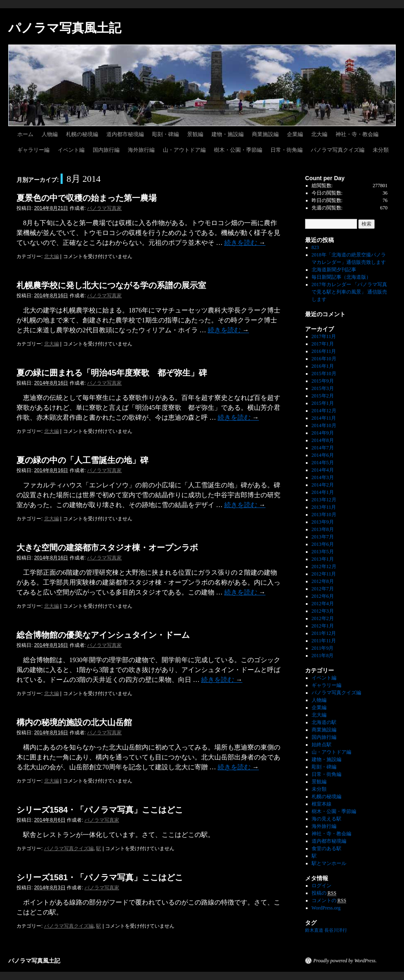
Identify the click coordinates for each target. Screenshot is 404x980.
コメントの (329, 901)
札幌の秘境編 (82, 134)
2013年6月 (323, 544)
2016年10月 (324, 359)
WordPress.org (326, 908)
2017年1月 (323, 344)
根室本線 (322, 804)
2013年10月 (324, 515)
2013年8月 (323, 529)
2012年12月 (324, 566)
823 (315, 247)
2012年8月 (323, 581)
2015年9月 (323, 381)
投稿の (324, 893)
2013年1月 (323, 559)
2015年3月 (323, 388)
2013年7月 (323, 537)
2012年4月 (323, 604)
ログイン (322, 886)
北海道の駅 (324, 722)
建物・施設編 (228, 134)
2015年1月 (323, 403)
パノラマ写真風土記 (65, 28)
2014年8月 (323, 440)
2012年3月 (323, 611)
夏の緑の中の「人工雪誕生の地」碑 (82, 460)
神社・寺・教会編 (357, 134)
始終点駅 (322, 745)
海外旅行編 (141, 150)
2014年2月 (323, 485)
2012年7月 (323, 589)
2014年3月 (323, 477)
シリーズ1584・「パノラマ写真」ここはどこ (100, 810)
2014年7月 (323, 448)
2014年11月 (324, 418)
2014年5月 (323, 463)
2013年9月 (323, 522)
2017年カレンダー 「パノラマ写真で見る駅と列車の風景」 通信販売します (349, 292)
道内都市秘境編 (125, 134)
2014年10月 (324, 425)
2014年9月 (323, 433)
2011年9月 (323, 648)
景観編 (195, 134)
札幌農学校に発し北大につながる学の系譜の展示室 (111, 285)
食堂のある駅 (326, 848)
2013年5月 (323, 552)
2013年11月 (324, 507)
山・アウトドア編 (184, 150)
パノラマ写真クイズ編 (338, 150)
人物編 (50, 134)
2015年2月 (323, 396)
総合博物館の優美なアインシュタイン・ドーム (103, 635)
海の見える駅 (326, 819)
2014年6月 (323, 455)
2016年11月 (324, 351)
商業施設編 (265, 134)
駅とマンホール (329, 863)
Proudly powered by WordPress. (345, 961)
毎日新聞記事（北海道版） (341, 277)
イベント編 (71, 150)
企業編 (295, 134)
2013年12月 (324, 500)
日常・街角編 (287, 150)
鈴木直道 (314, 930)
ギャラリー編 (33, 150)
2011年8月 (323, 656)
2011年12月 (324, 633)
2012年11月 (324, 574)
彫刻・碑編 (166, 134)
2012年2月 (323, 618)
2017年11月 (324, 336)
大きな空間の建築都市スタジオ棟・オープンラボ (107, 548)
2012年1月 (323, 626)
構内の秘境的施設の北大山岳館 (74, 722)
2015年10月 (324, 374)
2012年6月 (323, 596)
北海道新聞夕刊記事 (336, 270)
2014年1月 (323, 492)
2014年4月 (323, 470)
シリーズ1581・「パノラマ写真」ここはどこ (100, 877)
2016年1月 (323, 366)
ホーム (25, 134)
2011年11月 (324, 641)
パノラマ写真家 (104, 208)
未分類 (381, 150)
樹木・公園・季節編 (238, 150)
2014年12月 (324, 411)
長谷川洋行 (336, 930)
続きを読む (245, 243)
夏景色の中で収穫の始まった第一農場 (87, 198)
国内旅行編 (106, 150)
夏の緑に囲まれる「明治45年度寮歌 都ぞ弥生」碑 (112, 373)
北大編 (319, 134)
